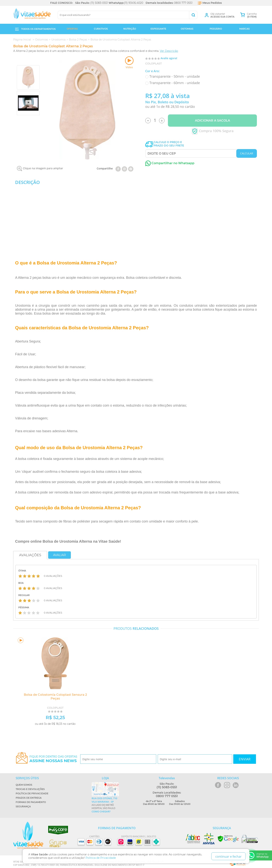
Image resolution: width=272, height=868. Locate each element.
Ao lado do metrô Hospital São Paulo (105, 805)
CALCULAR (247, 153)
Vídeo (129, 63)
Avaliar (59, 555)
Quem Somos (24, 785)
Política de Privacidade (32, 793)
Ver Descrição (169, 51)
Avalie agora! (169, 58)
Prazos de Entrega (29, 798)
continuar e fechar (228, 857)
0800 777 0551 (183, 3)
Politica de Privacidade (101, 858)
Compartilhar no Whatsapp (170, 163)
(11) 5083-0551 (99, 3)
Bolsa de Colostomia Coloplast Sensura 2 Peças (54, 697)
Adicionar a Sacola (212, 121)
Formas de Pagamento (31, 802)
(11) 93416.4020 (134, 3)
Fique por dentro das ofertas (53, 759)
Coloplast (153, 64)
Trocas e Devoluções (30, 789)
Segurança (23, 806)
